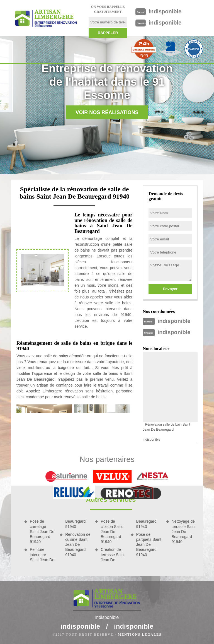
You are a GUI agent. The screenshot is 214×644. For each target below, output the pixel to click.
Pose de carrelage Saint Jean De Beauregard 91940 (42, 531)
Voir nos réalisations (107, 112)
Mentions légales (140, 635)
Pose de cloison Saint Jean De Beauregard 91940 (112, 531)
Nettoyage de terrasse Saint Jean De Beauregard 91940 (184, 531)
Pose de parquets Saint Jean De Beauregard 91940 (149, 545)
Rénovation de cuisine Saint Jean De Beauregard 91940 (78, 545)
